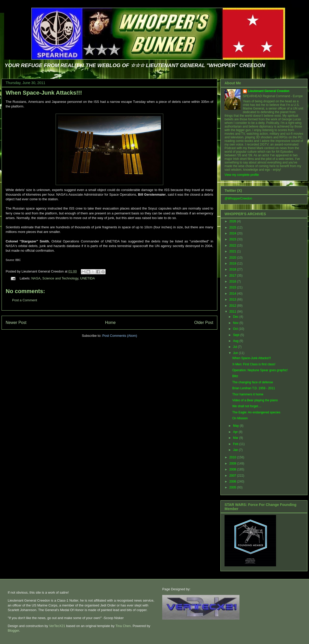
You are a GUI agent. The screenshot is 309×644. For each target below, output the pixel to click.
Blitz (235, 376)
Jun (236, 353)
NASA (36, 278)
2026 (233, 221)
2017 (233, 276)
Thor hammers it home (248, 394)
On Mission (240, 418)
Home (110, 323)
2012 (233, 306)
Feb (236, 444)
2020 (233, 258)
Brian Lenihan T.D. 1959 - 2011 (254, 388)
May (236, 426)
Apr (236, 432)
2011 (233, 312)
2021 (233, 251)
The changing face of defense (253, 382)
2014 (233, 294)
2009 (233, 464)
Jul (235, 347)
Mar (236, 438)
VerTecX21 (57, 626)
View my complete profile (242, 175)
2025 (233, 228)
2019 (233, 264)
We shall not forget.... (247, 406)
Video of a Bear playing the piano (255, 400)
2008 (233, 469)
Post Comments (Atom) (120, 336)
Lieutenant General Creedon (269, 91)
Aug (236, 341)
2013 (233, 300)
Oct (236, 329)
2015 (233, 287)
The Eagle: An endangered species (256, 412)
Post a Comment (25, 300)
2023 (233, 239)
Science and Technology (60, 278)
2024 (233, 233)
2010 (233, 457)
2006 (233, 482)
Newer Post (16, 323)
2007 (233, 476)
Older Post (204, 323)
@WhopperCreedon (238, 198)
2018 (233, 269)
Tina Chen (123, 626)
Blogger (13, 631)
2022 (233, 246)
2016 (233, 282)
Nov (236, 323)
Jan (236, 450)
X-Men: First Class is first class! (254, 364)
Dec (236, 317)
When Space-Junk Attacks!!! (44, 93)
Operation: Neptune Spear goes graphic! (260, 370)
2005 (233, 487)
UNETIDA (87, 278)
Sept (237, 335)
